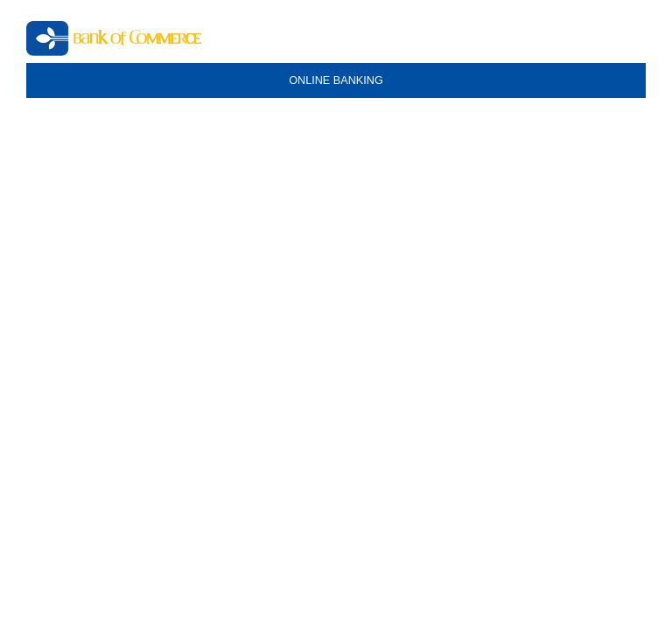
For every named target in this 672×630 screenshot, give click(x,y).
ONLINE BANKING (336, 80)
